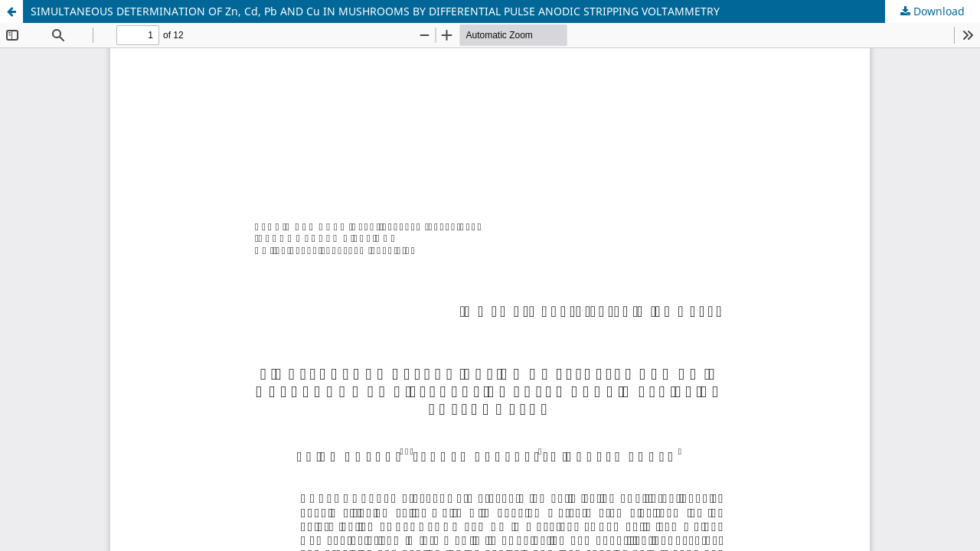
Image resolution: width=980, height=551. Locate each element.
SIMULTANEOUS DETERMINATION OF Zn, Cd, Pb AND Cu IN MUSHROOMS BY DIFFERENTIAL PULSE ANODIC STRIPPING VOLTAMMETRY (375, 11)
